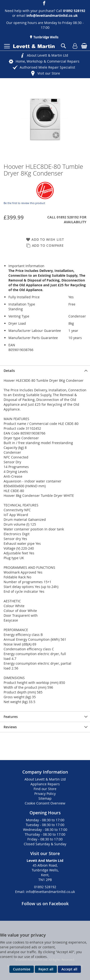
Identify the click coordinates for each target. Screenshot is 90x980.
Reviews (10, 727)
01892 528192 (45, 887)
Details (9, 371)
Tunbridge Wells (45, 37)
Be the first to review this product (24, 203)
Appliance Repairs (45, 784)
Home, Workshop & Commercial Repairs (48, 61)
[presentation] (45, 371)
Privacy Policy (45, 794)
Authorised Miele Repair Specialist (47, 67)
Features (11, 717)
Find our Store (45, 789)
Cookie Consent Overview (45, 803)
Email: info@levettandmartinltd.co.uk (45, 892)
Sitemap (45, 798)
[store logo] (34, 46)
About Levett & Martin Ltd (48, 55)
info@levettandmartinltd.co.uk (52, 15)
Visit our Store (49, 73)
